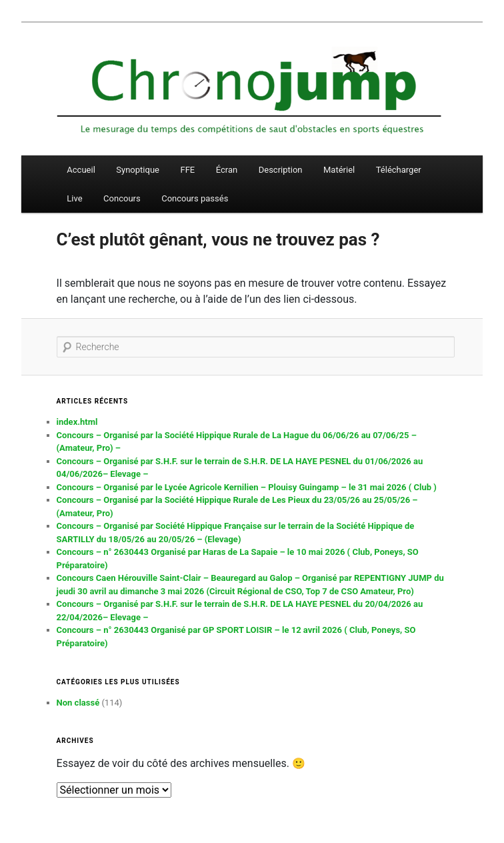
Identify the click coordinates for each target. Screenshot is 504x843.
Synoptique (138, 170)
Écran (227, 170)
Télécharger (399, 170)
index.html (77, 422)
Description (281, 170)
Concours (122, 198)
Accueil (81, 170)
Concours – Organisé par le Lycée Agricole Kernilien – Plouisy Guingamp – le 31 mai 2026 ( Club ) (247, 487)
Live (74, 198)
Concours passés (195, 198)
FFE (187, 170)
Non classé (78, 703)
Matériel (339, 170)
